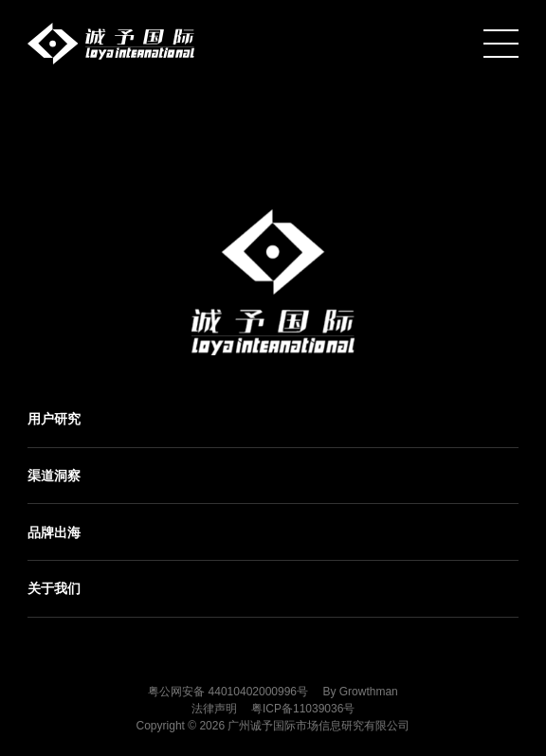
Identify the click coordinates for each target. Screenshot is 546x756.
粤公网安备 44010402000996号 (228, 692)
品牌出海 (54, 532)
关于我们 (54, 588)
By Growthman (360, 692)
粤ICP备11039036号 (303, 709)
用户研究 (54, 419)
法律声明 (214, 709)
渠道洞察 (54, 476)
